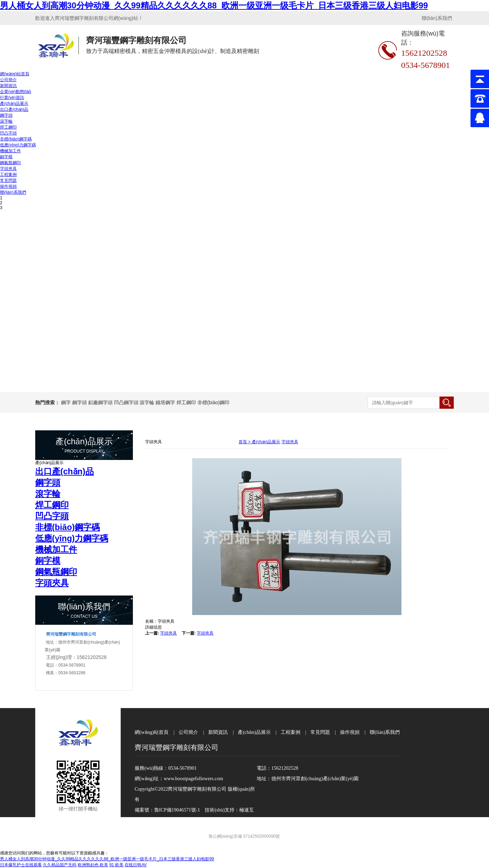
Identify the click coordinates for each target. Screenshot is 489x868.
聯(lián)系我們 (437, 18)
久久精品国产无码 (60, 865)
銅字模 (6, 157)
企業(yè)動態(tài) (16, 92)
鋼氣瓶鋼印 (10, 163)
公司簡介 (8, 80)
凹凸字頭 (8, 133)
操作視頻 (8, 186)
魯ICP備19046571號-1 (177, 810)
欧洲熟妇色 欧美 (93, 865)
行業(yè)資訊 (12, 98)
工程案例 (8, 175)
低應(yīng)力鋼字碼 (18, 145)
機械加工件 (10, 151)
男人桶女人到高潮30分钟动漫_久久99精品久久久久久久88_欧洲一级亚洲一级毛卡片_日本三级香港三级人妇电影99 (214, 5)
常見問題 (8, 180)
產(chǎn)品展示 (14, 103)
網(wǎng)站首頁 (15, 74)
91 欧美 (116, 865)
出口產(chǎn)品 (14, 109)
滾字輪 (6, 121)
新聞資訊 (8, 86)
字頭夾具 (8, 169)
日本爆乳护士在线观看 (21, 865)
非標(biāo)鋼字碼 (16, 139)
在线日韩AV (136, 865)
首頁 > (245, 442)
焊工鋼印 (8, 127)
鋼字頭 (6, 115)
